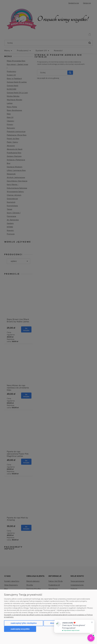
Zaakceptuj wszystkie (20, 629)
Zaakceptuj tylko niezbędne (24, 623)
